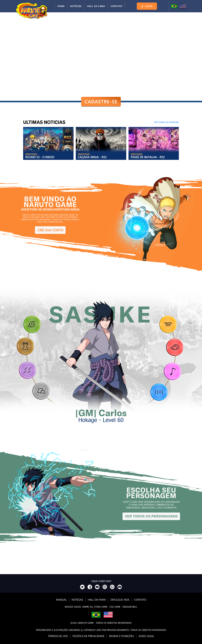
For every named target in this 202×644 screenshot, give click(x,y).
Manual (61, 600)
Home (61, 6)
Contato (116, 6)
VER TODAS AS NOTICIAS (166, 122)
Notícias (76, 6)
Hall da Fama (96, 6)
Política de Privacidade (88, 636)
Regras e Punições (121, 636)
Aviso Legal (146, 636)
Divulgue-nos (120, 600)
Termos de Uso (58, 636)
